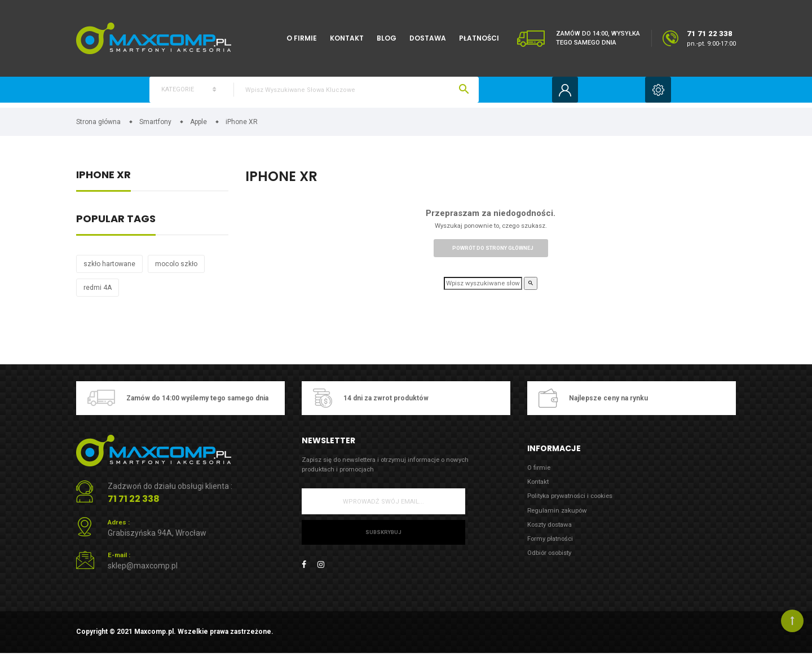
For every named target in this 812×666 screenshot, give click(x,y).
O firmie (302, 38)
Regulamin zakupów (561, 519)
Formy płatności (554, 550)
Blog (387, 38)
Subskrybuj (383, 539)
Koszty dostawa (554, 534)
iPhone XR (103, 180)
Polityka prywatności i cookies (577, 503)
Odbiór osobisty (554, 565)
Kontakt (347, 38)
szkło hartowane (109, 268)
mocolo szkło (176, 268)
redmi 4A (98, 292)
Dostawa (428, 38)
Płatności (479, 38)
